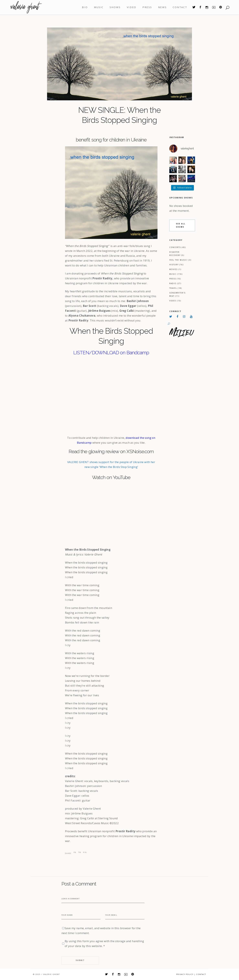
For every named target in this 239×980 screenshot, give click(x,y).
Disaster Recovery (177, 254)
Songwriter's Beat (177, 294)
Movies (175, 269)
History (176, 265)
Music (176, 274)
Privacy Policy (185, 974)
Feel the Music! (180, 260)
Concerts (178, 247)
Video (175, 301)
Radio (175, 283)
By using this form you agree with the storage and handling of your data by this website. (104, 944)
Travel (176, 288)
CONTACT (201, 974)
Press (175, 279)
